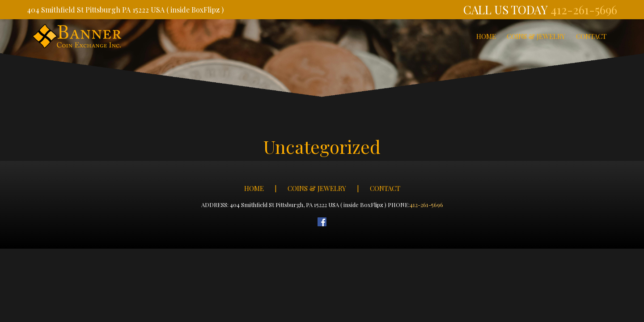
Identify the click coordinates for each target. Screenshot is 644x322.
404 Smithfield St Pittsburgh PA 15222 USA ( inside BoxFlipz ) (125, 10)
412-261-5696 (584, 10)
